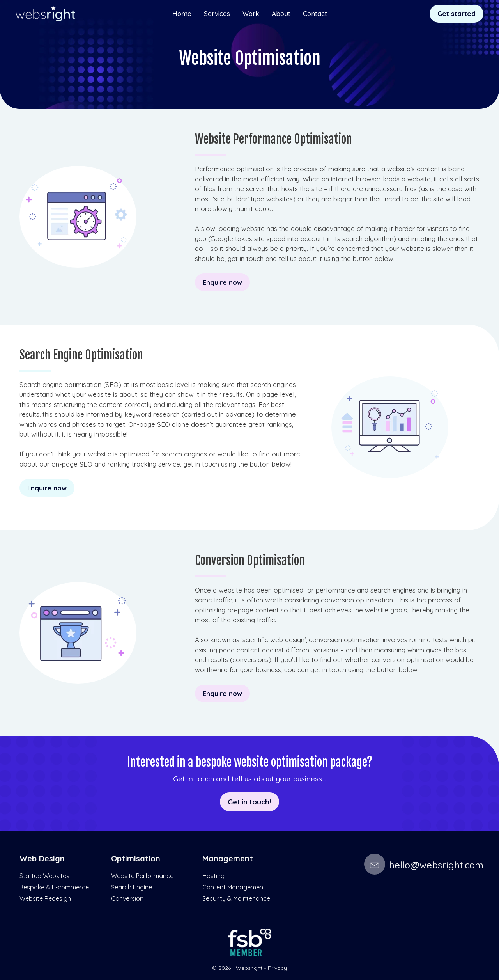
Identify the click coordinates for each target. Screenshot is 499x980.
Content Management (234, 887)
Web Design (42, 858)
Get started (457, 13)
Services (217, 13)
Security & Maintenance (236, 898)
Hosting (213, 876)
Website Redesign (45, 898)
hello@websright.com (424, 865)
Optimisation (136, 858)
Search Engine (132, 887)
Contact (315, 13)
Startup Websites (44, 876)
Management (228, 858)
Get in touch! (249, 801)
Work (251, 13)
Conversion (127, 898)
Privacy (277, 968)
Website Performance (142, 876)
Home (182, 13)
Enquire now (222, 282)
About (281, 13)
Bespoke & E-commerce (54, 887)
